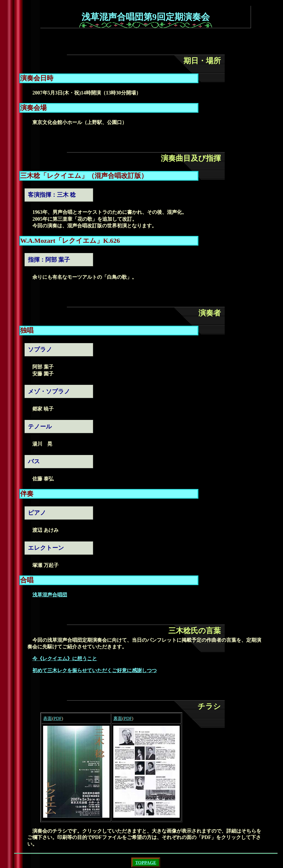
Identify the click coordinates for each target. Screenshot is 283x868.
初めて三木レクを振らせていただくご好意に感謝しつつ (95, 670)
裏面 (118, 718)
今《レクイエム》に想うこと (65, 659)
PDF (58, 718)
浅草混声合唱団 (50, 595)
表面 (48, 718)
